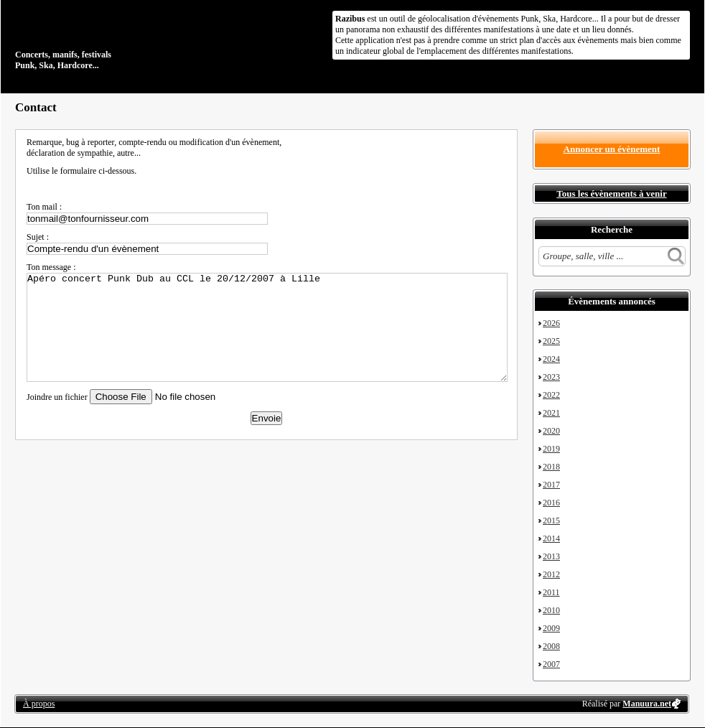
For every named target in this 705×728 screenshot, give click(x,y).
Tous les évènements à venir (611, 193)
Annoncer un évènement (612, 149)
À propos (39, 704)
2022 (551, 395)
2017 (551, 485)
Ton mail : (44, 207)
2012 (551, 574)
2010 (551, 610)
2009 (551, 628)
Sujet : (38, 237)
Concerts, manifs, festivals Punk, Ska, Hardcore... (108, 39)
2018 (551, 467)
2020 (551, 431)
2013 (551, 556)
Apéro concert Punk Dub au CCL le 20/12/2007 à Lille (267, 327)
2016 (551, 503)
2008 (551, 646)
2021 (551, 413)
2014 (551, 538)
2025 (551, 341)
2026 (551, 323)
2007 (551, 664)
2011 (551, 592)
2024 (551, 359)
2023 (551, 377)
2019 (551, 449)
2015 (551, 521)
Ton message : (51, 267)
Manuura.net (647, 704)
